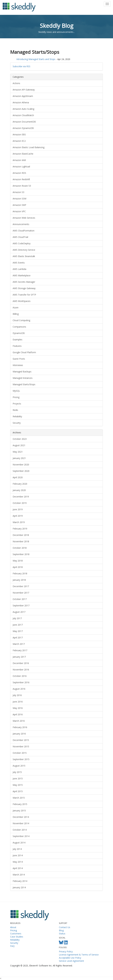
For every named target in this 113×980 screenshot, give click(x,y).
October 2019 (20, 503)
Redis (15, 410)
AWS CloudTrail (20, 237)
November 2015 (21, 746)
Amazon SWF (19, 205)
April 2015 (18, 791)
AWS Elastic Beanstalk (24, 256)
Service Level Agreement (71, 961)
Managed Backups (22, 372)
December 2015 (21, 740)
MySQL (16, 391)
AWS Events (19, 263)
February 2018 (20, 573)
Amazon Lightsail (21, 167)
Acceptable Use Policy (70, 958)
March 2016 (19, 721)
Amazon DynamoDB (23, 128)
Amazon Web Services (24, 218)
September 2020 (21, 471)
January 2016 (19, 734)
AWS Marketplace (22, 275)
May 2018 (18, 561)
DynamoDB (19, 333)
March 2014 (19, 875)
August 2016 (19, 689)
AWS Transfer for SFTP (24, 295)
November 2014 (21, 823)
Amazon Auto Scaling (23, 109)
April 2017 (18, 638)
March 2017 (19, 644)
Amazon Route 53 (22, 186)
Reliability (17, 416)
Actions (16, 83)
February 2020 (20, 484)
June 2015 (18, 778)
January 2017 (19, 657)
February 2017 (20, 650)
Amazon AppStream (23, 96)
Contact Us (65, 927)
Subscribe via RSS (21, 66)
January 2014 (19, 887)
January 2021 (19, 458)
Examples (18, 340)
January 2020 (19, 490)
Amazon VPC (19, 211)
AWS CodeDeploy (22, 243)
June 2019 (18, 509)
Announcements (21, 224)
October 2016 (20, 676)
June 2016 (18, 702)
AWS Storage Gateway (24, 288)
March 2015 (19, 798)
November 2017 (21, 593)
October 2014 (20, 830)
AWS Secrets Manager (24, 282)
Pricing (16, 397)
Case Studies (17, 937)
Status (62, 934)
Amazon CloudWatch (23, 115)
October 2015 (20, 753)
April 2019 (18, 516)
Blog (61, 930)
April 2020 (18, 477)
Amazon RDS (19, 173)
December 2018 (21, 535)
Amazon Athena (21, 102)
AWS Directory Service (24, 250)
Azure (16, 307)
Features (17, 346)
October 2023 (20, 439)
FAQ (12, 946)
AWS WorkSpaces (22, 301)
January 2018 (19, 580)
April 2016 (18, 714)
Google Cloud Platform (24, 352)
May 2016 (18, 708)
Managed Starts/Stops (24, 384)
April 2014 (18, 868)
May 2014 (18, 862)
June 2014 (18, 855)
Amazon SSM (19, 199)
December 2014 (21, 817)
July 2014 (17, 849)
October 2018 (20, 548)
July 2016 (17, 695)
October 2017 (20, 599)
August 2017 (19, 612)
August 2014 (19, 843)
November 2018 (21, 541)
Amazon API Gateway (24, 90)
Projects (17, 404)
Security (17, 423)
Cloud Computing (21, 320)
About (13, 927)
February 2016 (20, 727)
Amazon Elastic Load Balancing (29, 147)
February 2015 (20, 804)
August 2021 (19, 445)
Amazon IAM (19, 160)
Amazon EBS (19, 134)
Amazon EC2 (19, 141)
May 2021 (18, 452)
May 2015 (18, 785)
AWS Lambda (19, 269)
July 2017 (17, 618)
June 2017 (18, 625)
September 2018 (21, 554)
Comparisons (19, 327)
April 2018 (18, 567)
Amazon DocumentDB (24, 122)
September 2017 (21, 605)
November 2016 (21, 670)
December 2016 (21, 663)
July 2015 (17, 772)
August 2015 (19, 766)
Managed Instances (23, 378)
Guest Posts (19, 359)
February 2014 (20, 881)
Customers (16, 934)
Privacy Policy (66, 951)
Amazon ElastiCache (23, 154)
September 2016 (21, 682)
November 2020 (21, 465)
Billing (16, 314)
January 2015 (19, 811)
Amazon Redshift (21, 179)
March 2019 (19, 522)
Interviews (18, 365)
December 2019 (21, 497)
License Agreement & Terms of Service (79, 955)
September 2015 (21, 759)
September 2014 (21, 836)
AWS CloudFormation (24, 231)
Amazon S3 (18, 192)
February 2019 (20, 529)
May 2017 (18, 631)
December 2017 (21, 586)
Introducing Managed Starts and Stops (36, 59)
